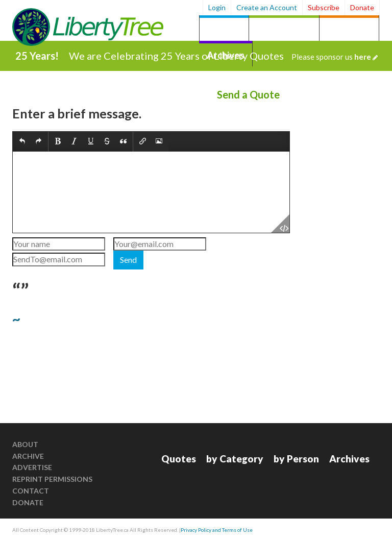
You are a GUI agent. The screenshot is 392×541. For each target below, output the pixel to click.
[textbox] (151, 192)
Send (128, 260)
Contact (31, 491)
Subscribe (324, 7)
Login (217, 7)
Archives (349, 459)
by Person (349, 29)
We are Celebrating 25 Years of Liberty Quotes (223, 56)
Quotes (224, 29)
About (25, 444)
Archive (28, 456)
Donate (362, 7)
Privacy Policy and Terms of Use (217, 530)
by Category (284, 29)
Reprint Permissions (52, 479)
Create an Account (267, 7)
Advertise (32, 467)
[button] (22, 142)
